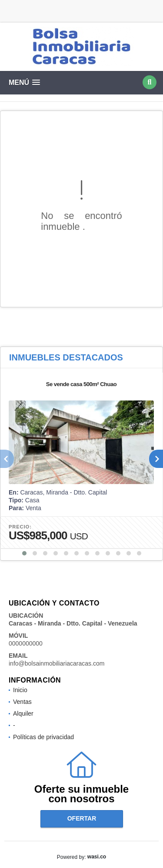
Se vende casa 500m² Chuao (81, 384)
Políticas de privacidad (43, 737)
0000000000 (26, 643)
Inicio (20, 690)
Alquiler (23, 713)
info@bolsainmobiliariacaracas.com (57, 663)
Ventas (22, 702)
